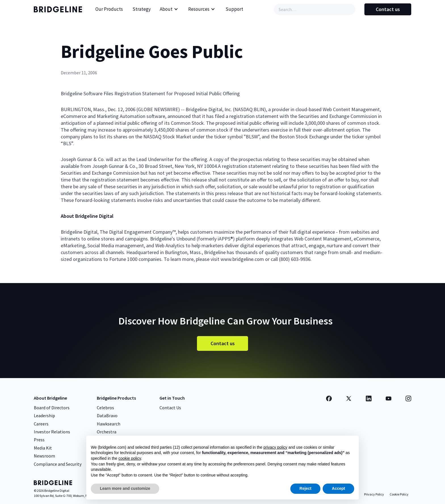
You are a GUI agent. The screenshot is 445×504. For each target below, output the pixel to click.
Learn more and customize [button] (125, 488)
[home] (59, 9)
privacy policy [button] (275, 447)
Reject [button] (305, 488)
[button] (169, 9)
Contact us (388, 9)
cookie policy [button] (130, 458)
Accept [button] (338, 488)
